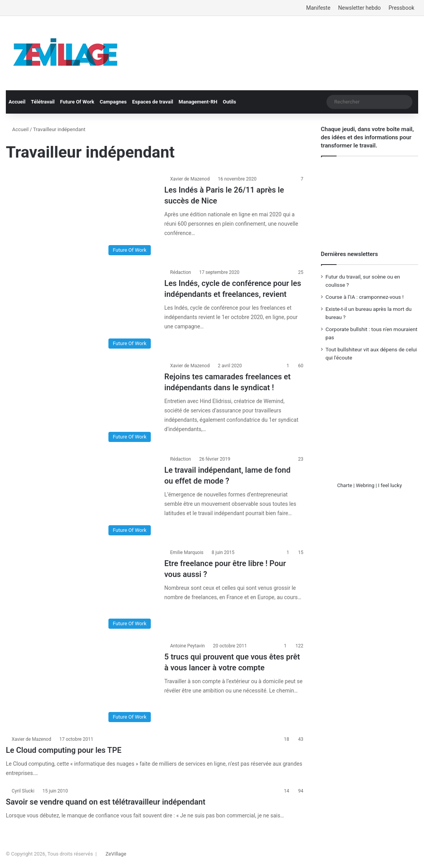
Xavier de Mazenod (190, 179)
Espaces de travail (153, 102)
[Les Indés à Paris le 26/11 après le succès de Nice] (80, 217)
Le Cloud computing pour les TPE (64, 750)
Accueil (17, 102)
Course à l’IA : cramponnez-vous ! (365, 297)
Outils (229, 102)
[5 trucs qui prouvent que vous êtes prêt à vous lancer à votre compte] (80, 684)
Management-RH (198, 102)
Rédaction (181, 272)
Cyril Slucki (23, 791)
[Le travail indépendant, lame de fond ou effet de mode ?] (80, 497)
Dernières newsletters (350, 254)
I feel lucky (390, 485)
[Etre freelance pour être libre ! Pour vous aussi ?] (80, 591)
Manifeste (318, 8)
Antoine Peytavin (188, 646)
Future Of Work (77, 102)
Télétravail (43, 102)
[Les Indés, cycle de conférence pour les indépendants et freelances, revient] (80, 310)
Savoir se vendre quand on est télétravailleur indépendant (106, 802)
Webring (365, 485)
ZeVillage (116, 854)
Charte (345, 485)
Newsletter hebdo (359, 8)
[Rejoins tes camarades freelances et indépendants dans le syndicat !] (80, 404)
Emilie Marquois (187, 552)
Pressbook (401, 8)
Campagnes (113, 102)
